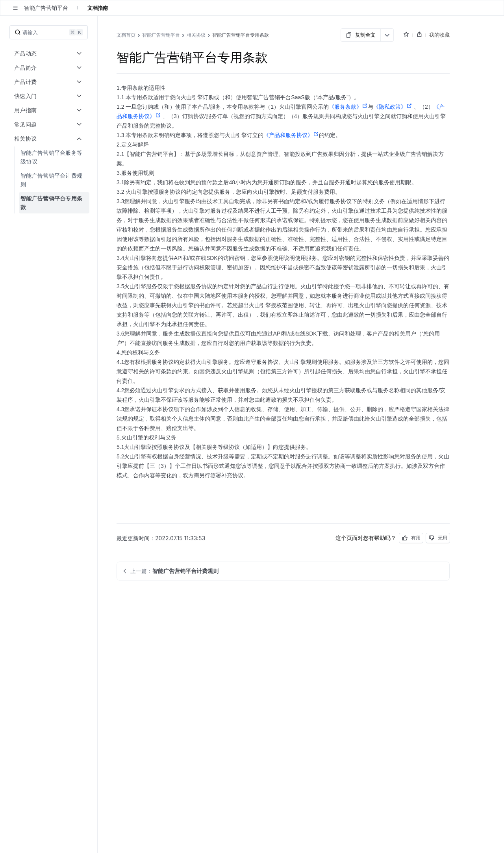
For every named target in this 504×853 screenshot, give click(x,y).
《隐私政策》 (393, 107)
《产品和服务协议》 (291, 135)
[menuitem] (49, 157)
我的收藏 (439, 35)
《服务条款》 (348, 107)
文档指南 (98, 8)
